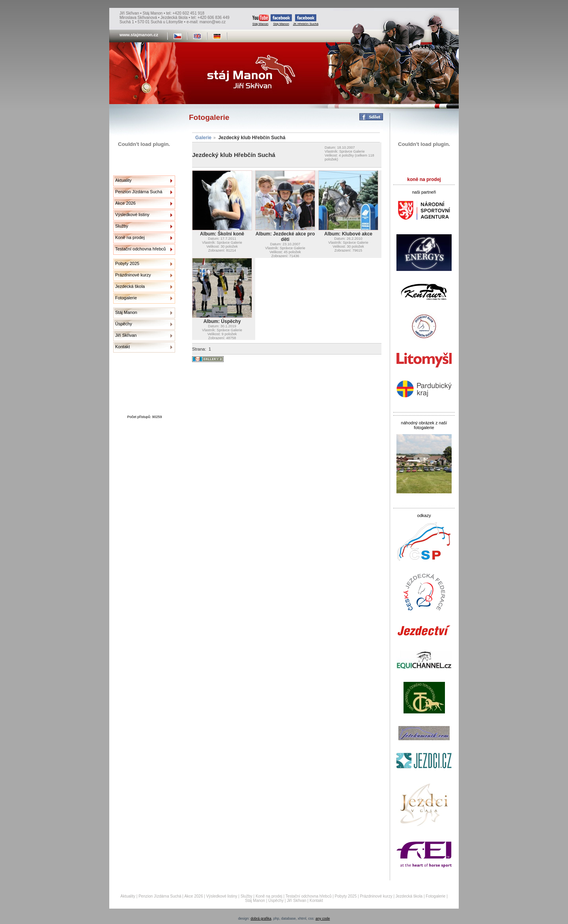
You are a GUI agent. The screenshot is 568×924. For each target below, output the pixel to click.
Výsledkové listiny (132, 215)
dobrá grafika (261, 918)
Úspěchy (124, 324)
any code (323, 918)
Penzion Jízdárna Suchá (139, 192)
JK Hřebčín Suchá (306, 20)
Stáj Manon (261, 20)
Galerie (203, 138)
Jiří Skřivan (126, 335)
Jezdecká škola (130, 286)
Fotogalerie (126, 298)
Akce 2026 (125, 203)
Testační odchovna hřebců (140, 249)
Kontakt (122, 347)
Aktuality (123, 180)
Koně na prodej (130, 237)
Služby (122, 226)
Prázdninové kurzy (133, 275)
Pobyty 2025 (127, 263)
